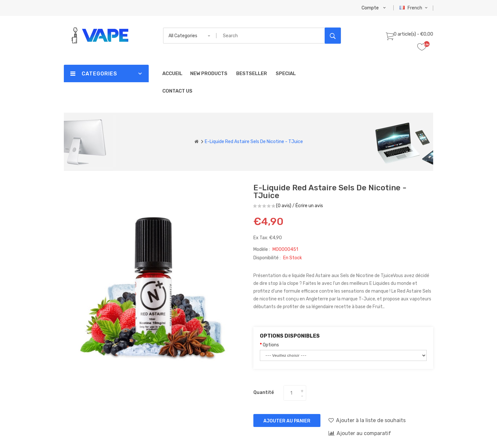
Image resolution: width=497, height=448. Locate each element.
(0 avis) (284, 206)
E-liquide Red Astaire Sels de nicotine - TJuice (254, 142)
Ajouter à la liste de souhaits (367, 420)
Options (271, 345)
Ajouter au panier (287, 421)
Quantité (264, 392)
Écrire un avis (309, 206)
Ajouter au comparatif (360, 433)
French (414, 8)
